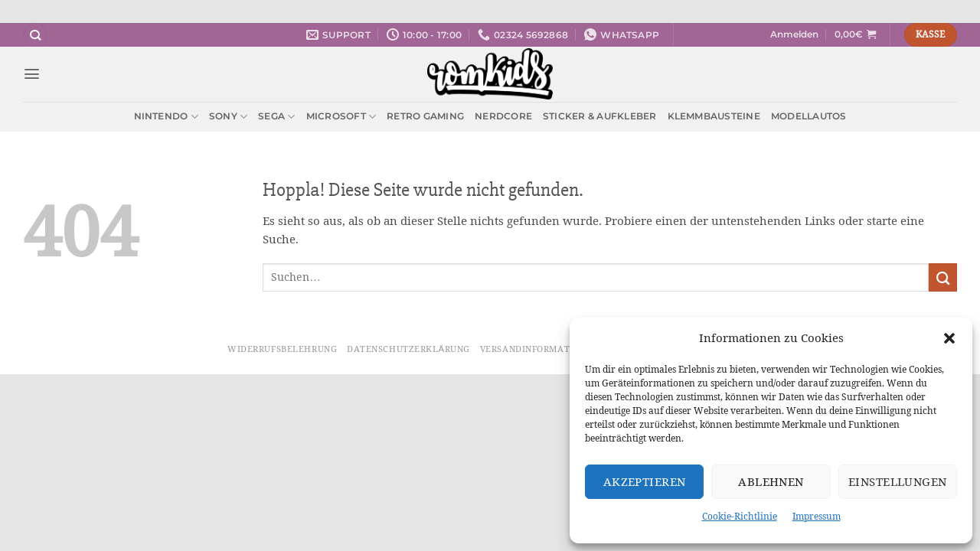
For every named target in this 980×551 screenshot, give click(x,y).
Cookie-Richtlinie (740, 516)
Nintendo (166, 117)
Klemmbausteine (714, 116)
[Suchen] (35, 35)
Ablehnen (771, 482)
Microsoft (341, 117)
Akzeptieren (645, 482)
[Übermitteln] (943, 277)
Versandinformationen (539, 349)
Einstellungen (898, 482)
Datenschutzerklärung (408, 349)
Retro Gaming (425, 116)
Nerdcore (503, 116)
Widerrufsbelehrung (282, 349)
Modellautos (809, 116)
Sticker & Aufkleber (600, 116)
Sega (276, 117)
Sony (228, 117)
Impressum (817, 516)
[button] (949, 338)
